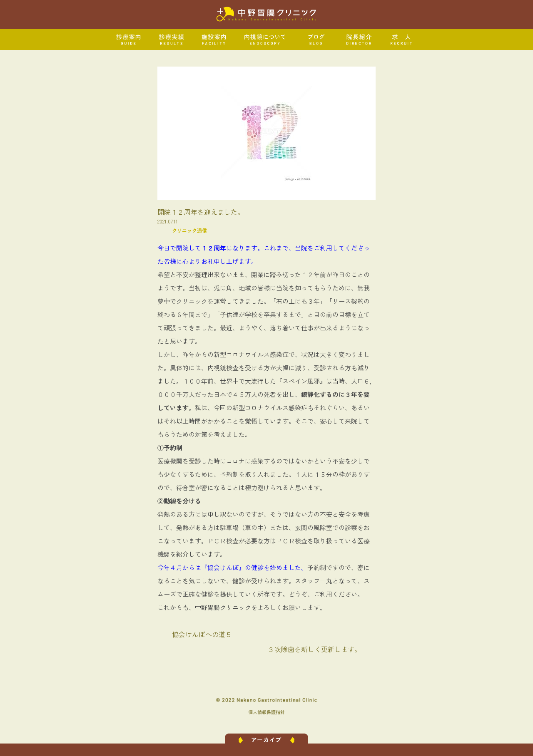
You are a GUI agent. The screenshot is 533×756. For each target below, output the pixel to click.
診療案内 (129, 40)
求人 (402, 40)
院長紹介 (359, 40)
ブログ (316, 40)
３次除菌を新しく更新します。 (314, 649)
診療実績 (172, 40)
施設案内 (214, 40)
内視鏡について (265, 40)
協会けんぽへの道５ (202, 634)
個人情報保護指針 (266, 712)
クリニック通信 (189, 230)
